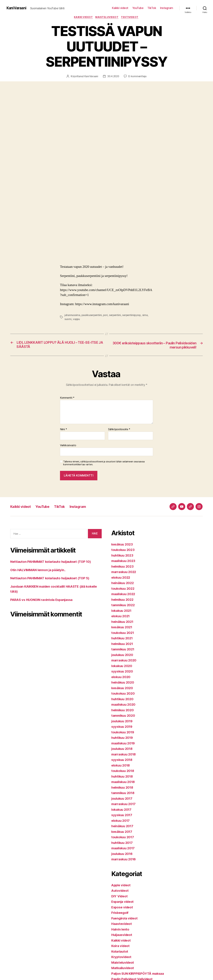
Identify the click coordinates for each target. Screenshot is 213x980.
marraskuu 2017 (124, 805)
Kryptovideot (122, 957)
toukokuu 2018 (123, 771)
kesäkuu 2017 (123, 832)
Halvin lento (121, 930)
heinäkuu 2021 (123, 622)
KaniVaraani (17, 8)
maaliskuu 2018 (124, 782)
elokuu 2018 (121, 766)
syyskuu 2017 (122, 816)
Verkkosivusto (68, 446)
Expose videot (123, 908)
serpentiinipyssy (133, 316)
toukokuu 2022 (124, 589)
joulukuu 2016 (123, 854)
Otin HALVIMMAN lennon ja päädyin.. (40, 570)
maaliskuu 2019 (124, 744)
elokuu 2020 (121, 677)
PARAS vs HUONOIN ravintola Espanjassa (43, 600)
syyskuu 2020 (123, 672)
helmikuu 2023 (123, 567)
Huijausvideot (123, 935)
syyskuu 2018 (123, 760)
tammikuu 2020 (124, 716)
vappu (77, 319)
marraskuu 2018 (124, 755)
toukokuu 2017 (123, 838)
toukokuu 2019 (123, 733)
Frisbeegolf (121, 913)
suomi (68, 319)
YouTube (138, 8)
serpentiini (116, 316)
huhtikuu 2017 (123, 843)
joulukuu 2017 (123, 799)
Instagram (167, 8)
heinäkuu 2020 (123, 683)
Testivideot (131, 17)
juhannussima (72, 316)
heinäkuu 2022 (123, 584)
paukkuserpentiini (92, 316)
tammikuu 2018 (124, 793)
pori (106, 316)
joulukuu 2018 (123, 749)
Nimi (63, 430)
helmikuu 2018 (123, 788)
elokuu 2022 (121, 578)
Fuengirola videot (125, 919)
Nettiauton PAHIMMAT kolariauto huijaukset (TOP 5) (52, 579)
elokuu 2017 (121, 821)
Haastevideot (122, 924)
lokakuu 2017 (122, 810)
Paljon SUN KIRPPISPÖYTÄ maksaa (139, 974)
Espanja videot (123, 902)
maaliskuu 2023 (124, 561)
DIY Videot (120, 897)
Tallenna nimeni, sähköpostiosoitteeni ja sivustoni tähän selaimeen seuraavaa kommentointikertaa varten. (104, 464)
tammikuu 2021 (124, 650)
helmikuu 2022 (123, 600)
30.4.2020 (113, 77)
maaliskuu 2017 (124, 849)
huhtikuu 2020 (123, 699)
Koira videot (121, 946)
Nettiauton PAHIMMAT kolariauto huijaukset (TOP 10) (53, 562)
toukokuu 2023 (124, 550)
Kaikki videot (120, 8)
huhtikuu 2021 (123, 639)
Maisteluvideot (107, 17)
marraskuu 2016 (124, 860)
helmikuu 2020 (123, 711)
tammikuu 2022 (124, 606)
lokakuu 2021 (122, 611)
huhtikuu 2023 (123, 556)
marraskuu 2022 (125, 572)
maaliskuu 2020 (124, 705)
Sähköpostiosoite (119, 430)
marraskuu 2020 (125, 661)
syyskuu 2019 (123, 727)
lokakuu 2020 (122, 666)
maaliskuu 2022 (124, 595)
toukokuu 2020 (124, 694)
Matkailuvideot (123, 969)
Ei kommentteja (138, 77)
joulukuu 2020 (123, 655)
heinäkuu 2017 (123, 827)
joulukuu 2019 (123, 722)
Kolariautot (120, 952)
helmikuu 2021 (123, 644)
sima (147, 316)
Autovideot (120, 891)
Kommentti (67, 398)
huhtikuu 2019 (123, 738)
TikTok (152, 8)
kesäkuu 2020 (123, 688)
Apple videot (122, 886)
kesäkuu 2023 (123, 545)
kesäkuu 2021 (123, 628)
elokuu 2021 (121, 617)
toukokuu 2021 (123, 633)
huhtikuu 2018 (123, 777)
